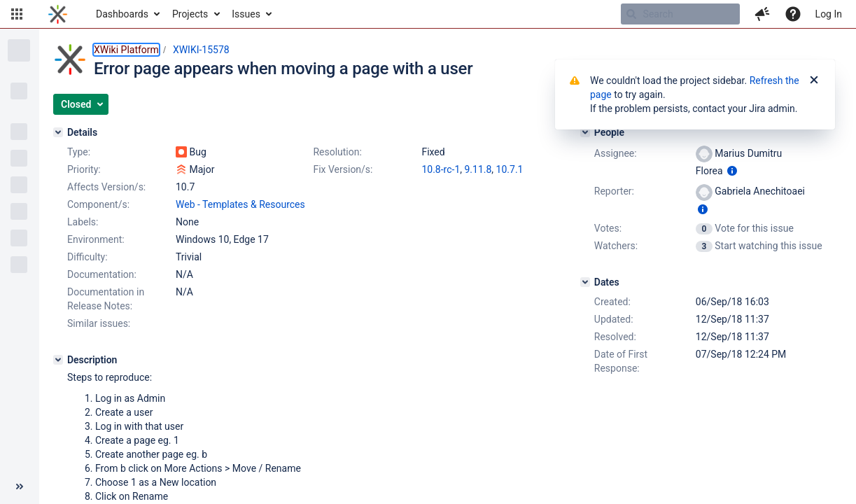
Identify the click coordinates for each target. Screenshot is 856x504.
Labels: (83, 222)
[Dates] (585, 282)
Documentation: (102, 274)
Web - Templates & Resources (240, 204)
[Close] (814, 80)
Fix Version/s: (343, 169)
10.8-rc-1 (441, 169)
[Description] (58, 360)
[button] (17, 14)
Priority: (84, 169)
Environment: (96, 239)
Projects (190, 14)
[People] (585, 132)
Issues (246, 14)
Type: (79, 152)
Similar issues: (99, 323)
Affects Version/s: (106, 187)
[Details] (58, 132)
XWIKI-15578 (201, 50)
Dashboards (122, 14)
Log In (829, 14)
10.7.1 (510, 169)
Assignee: (616, 153)
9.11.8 (478, 169)
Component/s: (98, 204)
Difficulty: (87, 257)
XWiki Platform (126, 50)
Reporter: (614, 191)
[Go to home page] (58, 14)
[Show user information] (732, 171)
